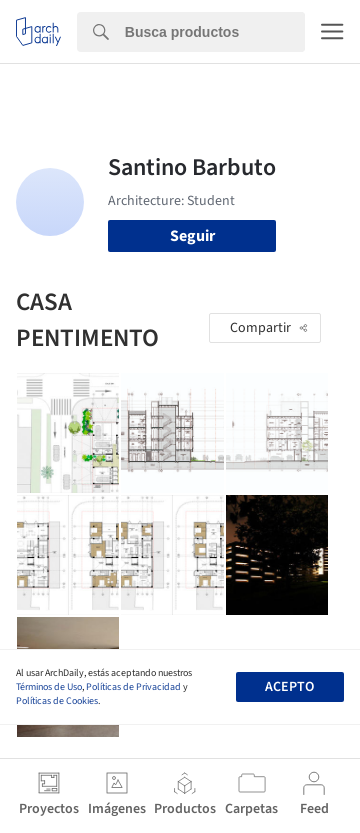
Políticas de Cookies (57, 701)
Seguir (192, 236)
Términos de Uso (49, 687)
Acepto (289, 687)
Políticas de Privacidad (133, 687)
